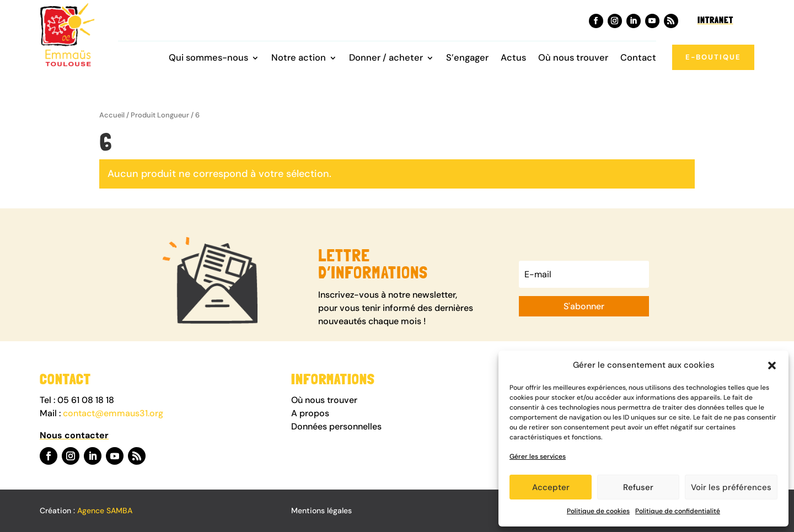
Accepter (551, 487)
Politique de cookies (598, 511)
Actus (513, 59)
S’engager (467, 59)
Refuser (638, 487)
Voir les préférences (731, 487)
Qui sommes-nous (208, 59)
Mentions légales (321, 510)
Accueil (112, 115)
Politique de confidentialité (678, 511)
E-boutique (713, 57)
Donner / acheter (386, 59)
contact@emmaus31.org (113, 413)
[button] (772, 366)
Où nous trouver (573, 59)
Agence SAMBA (105, 510)
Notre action (299, 59)
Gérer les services (538, 456)
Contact (638, 59)
